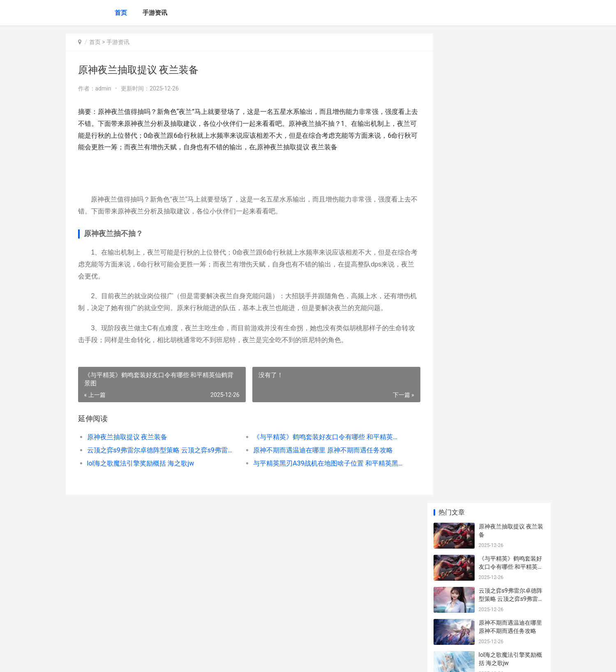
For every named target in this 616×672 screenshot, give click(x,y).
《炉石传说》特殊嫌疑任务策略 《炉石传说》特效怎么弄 (511, 570)
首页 (121, 13)
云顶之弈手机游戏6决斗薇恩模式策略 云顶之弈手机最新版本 (511, 414)
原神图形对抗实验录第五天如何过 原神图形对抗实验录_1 (511, 382)
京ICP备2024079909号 (178, 659)
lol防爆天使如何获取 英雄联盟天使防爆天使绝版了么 (511, 474)
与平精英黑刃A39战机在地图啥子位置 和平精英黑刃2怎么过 (318, 463)
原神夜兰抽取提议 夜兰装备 (127, 437)
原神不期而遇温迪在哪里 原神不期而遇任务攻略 (316, 450)
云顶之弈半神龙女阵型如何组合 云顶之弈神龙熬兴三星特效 (511, 286)
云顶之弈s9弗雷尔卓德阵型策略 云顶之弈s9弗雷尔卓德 (159, 450)
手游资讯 (155, 13)
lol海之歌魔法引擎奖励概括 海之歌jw (141, 463)
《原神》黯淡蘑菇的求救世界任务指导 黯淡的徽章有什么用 (511, 602)
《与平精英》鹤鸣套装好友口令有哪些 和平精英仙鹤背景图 (318, 437)
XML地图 (214, 659)
